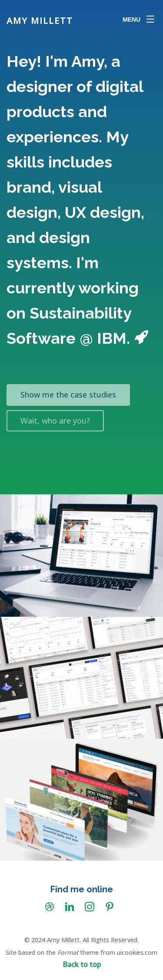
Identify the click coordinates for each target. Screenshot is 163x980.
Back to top (82, 964)
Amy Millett (40, 21)
